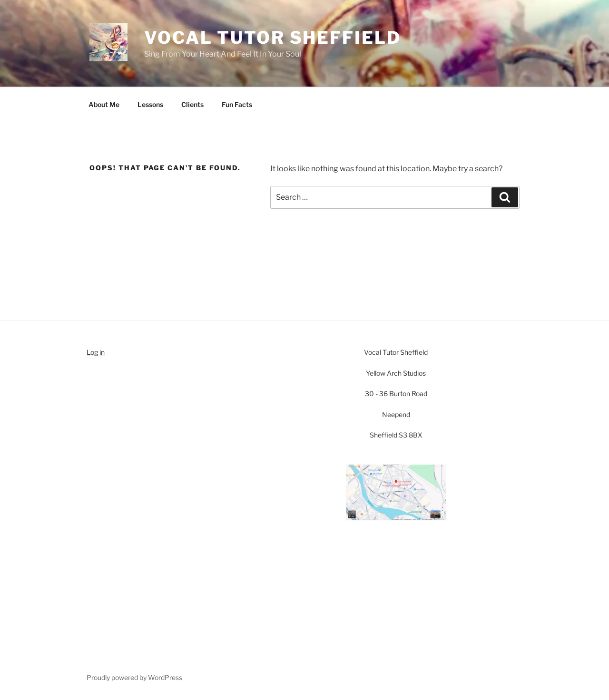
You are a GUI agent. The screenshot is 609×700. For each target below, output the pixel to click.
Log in (96, 352)
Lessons (150, 104)
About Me (104, 104)
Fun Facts (237, 104)
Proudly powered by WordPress (134, 677)
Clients (192, 104)
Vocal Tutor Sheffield (272, 38)
